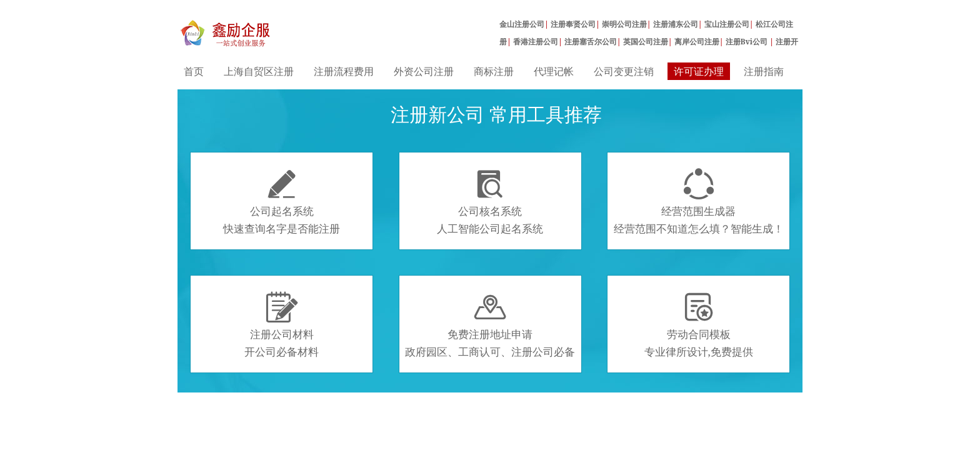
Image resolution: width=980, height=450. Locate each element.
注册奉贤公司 (573, 24)
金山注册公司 (522, 24)
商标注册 (494, 71)
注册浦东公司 (676, 24)
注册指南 (764, 71)
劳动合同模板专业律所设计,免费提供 (699, 325)
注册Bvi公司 (748, 42)
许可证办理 (699, 71)
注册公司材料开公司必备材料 (282, 325)
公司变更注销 (624, 71)
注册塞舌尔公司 (591, 42)
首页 (194, 71)
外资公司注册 (424, 71)
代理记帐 (554, 71)
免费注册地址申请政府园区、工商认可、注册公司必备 (490, 325)
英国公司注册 (646, 42)
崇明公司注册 (624, 24)
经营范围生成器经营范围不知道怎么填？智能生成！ (699, 202)
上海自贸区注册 (259, 71)
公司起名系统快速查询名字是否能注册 (282, 202)
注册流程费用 (344, 71)
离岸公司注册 (697, 42)
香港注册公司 (536, 42)
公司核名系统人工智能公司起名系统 (490, 202)
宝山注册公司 (727, 24)
